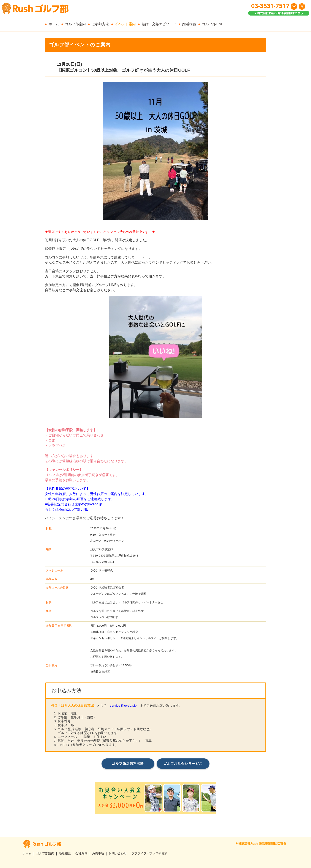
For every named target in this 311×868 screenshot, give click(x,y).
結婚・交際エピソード (159, 24)
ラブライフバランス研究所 (149, 853)
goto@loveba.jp (90, 504)
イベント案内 (125, 24)
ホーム (54, 24)
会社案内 (81, 853)
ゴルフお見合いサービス (183, 763)
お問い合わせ (118, 853)
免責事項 (98, 853)
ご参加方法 (100, 24)
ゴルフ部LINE (213, 24)
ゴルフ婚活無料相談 (128, 763)
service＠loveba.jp (123, 705)
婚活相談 (189, 24)
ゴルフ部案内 (75, 24)
